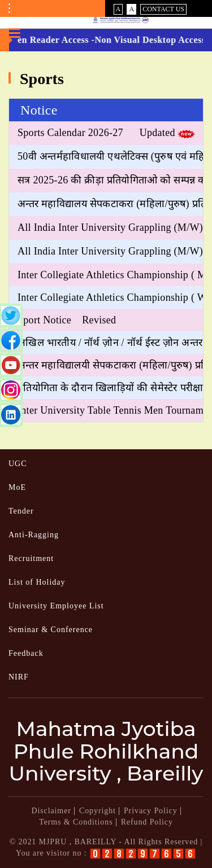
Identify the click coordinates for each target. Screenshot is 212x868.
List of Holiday (37, 582)
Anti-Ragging (34, 535)
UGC (18, 464)
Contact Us (163, 9)
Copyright (98, 811)
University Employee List (56, 606)
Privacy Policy (151, 811)
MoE (17, 487)
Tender (21, 511)
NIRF (19, 677)
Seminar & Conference (51, 630)
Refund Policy (147, 822)
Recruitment (31, 558)
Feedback (26, 653)
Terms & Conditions (76, 822)
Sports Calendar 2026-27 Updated (96, 133)
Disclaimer (51, 811)
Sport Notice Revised (67, 320)
